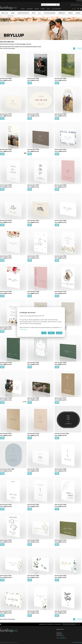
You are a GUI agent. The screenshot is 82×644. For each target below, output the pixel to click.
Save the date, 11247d (60, 291)
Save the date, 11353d (6, 327)
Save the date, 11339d (60, 256)
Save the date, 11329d (60, 505)
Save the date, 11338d (33, 398)
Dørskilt (62, 13)
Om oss (23, 9)
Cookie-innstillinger (77, 643)
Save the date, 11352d (33, 469)
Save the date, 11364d (33, 220)
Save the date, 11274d (61, 540)
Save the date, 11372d (60, 149)
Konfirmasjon (23, 13)
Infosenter (30, 9)
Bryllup (5, 13)
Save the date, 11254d (61, 611)
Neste (80, 48)
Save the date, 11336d (33, 505)
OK (44, 333)
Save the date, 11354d (6, 220)
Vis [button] (2, 83)
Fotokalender (50, 13)
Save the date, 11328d (60, 469)
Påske (70, 13)
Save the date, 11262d (60, 576)
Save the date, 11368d (6, 185)
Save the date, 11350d (61, 363)
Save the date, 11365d (60, 78)
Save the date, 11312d (6, 576)
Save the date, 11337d (33, 256)
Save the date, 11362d (33, 363)
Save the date (11, 16)
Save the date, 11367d (33, 185)
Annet (78, 13)
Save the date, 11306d (6, 291)
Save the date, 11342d (33, 434)
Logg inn (79, 1)
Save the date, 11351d (6, 256)
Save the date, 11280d (33, 576)
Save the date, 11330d (33, 540)
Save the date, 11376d (33, 149)
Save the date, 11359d (6, 149)
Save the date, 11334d (6, 540)
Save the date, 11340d (6, 363)
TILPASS (59, 333)
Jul (40, 13)
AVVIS (51, 333)
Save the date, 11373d (33, 114)
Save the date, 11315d (33, 611)
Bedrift (74, 9)
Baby (13, 13)
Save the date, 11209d (6, 398)
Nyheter (37, 9)
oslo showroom (57, 9)
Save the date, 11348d (33, 291)
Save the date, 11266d (61, 220)
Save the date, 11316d (6, 434)
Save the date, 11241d (6, 611)
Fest (34, 13)
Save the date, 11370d (6, 114)
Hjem (2, 16)
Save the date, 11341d (60, 398)
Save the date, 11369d (61, 114)
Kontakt (43, 9)
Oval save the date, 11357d (62, 434)
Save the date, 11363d (6, 78)
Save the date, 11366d (61, 185)
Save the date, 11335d (33, 78)
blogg (49, 9)
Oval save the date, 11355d (7, 469)
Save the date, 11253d (6, 505)
